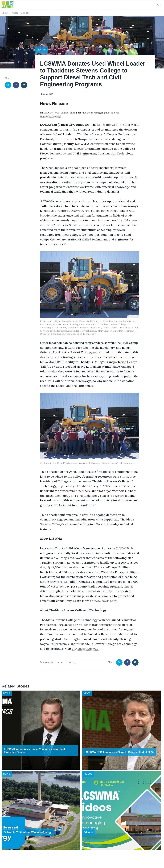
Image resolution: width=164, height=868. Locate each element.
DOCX (72, 662)
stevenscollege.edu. (86, 649)
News (5, 13)
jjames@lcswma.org (50, 116)
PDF (60, 662)
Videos (25, 13)
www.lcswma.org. (105, 601)
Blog (15, 13)
